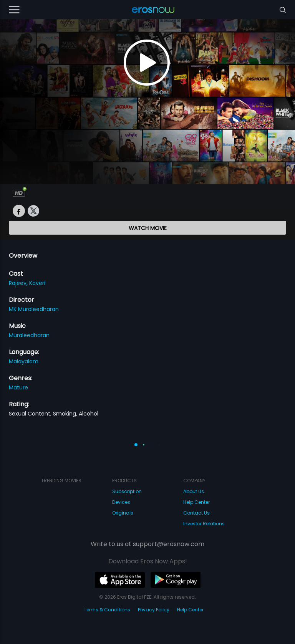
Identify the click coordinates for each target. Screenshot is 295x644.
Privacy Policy (154, 610)
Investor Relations (204, 524)
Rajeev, (19, 283)
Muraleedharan (29, 335)
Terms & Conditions (107, 610)
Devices (121, 502)
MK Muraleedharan (34, 309)
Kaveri (37, 283)
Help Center (196, 502)
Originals (123, 513)
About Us (194, 491)
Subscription (127, 491)
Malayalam (24, 361)
